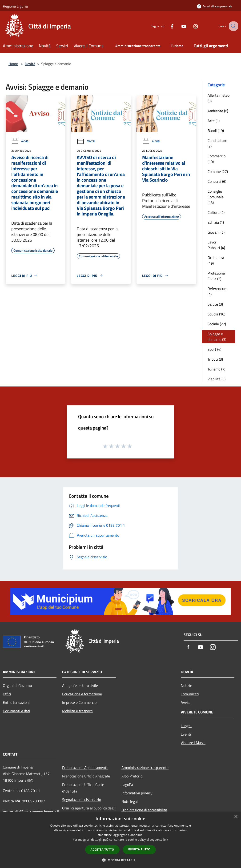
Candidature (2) (217, 143)
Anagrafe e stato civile (80, 685)
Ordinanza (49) (216, 260)
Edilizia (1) (216, 222)
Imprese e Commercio (79, 702)
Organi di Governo (17, 685)
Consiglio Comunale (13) (216, 197)
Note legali (130, 801)
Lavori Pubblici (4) (216, 245)
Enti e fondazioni (16, 702)
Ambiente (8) (218, 111)
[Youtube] (179, 26)
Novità (30, 64)
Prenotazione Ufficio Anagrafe (86, 776)
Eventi (186, 734)
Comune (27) (218, 171)
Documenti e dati (16, 711)
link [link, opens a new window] (166, 840)
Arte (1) (214, 121)
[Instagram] (191, 26)
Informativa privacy (137, 793)
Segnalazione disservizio (82, 800)
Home (13, 64)
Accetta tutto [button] (102, 850)
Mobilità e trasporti (77, 711)
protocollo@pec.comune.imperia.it (31, 811)
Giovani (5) (216, 232)
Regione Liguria (15, 6)
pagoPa (127, 784)
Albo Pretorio (132, 776)
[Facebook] (167, 26)
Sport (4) (214, 349)
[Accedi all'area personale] (214, 6)
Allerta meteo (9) (219, 98)
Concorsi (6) (217, 181)
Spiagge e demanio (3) (217, 337)
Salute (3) (215, 304)
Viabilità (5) (217, 379)
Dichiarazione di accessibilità (144, 810)
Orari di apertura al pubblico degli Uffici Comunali (89, 811)
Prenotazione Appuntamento (85, 768)
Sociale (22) (217, 324)
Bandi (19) (216, 131)
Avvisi (20, 141)
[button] (120, 860)
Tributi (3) (215, 359)
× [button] (236, 817)
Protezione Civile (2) (216, 276)
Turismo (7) (216, 369)
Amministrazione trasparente (145, 768)
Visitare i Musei (193, 743)
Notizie (186, 685)
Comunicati (190, 694)
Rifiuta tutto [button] (139, 849)
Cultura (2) (216, 212)
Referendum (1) (217, 291)
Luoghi (186, 726)
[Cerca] (233, 26)
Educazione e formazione (82, 694)
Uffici (7, 694)
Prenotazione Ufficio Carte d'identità (83, 788)
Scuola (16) (216, 314)
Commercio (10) (217, 159)
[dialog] (120, 840)
